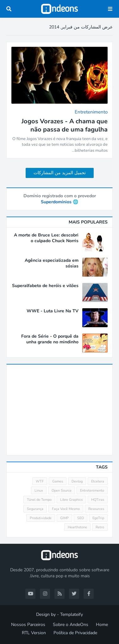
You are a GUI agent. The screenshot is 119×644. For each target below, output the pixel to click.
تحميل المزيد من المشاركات (60, 173)
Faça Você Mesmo (66, 509)
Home (102, 625)
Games (58, 481)
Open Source (62, 491)
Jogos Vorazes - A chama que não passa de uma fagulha (65, 126)
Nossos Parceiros (28, 625)
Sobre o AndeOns (71, 625)
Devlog (77, 481)
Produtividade (41, 518)
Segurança (35, 509)
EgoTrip (98, 518)
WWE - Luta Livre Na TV (53, 311)
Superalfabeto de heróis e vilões (45, 286)
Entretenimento (92, 491)
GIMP (64, 518)
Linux (39, 491)
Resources (96, 509)
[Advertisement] (60, 410)
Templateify (72, 614)
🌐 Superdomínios (59, 202)
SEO (81, 518)
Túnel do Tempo (39, 500)
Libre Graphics (71, 500)
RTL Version (34, 633)
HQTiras (98, 500)
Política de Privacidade (75, 633)
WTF (40, 481)
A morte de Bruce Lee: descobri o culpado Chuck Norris (46, 238)
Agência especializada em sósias (52, 263)
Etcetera (98, 481)
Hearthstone (77, 527)
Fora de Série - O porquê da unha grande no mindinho (50, 339)
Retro (100, 527)
